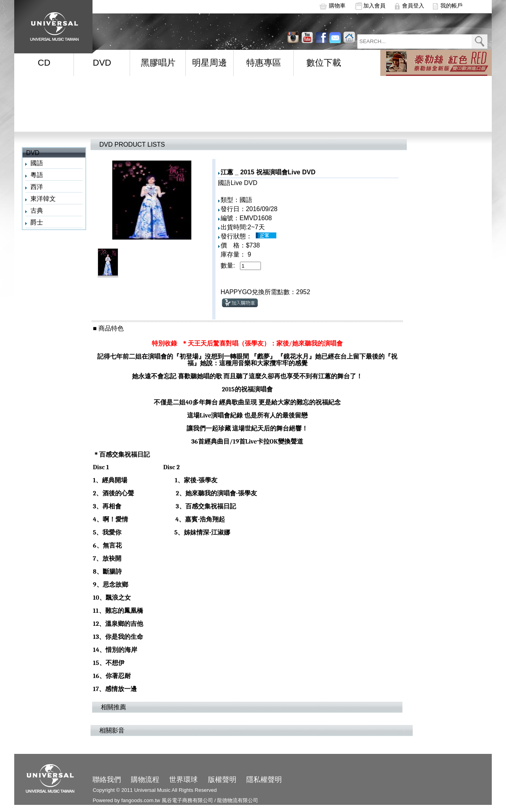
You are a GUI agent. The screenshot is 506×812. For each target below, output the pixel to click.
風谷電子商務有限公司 (187, 800)
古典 (37, 211)
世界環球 (183, 780)
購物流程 (145, 780)
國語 (37, 163)
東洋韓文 (43, 199)
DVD (102, 63)
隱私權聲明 (264, 780)
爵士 (37, 222)
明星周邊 (210, 63)
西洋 (37, 187)
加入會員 (374, 6)
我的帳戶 (451, 6)
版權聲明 (222, 780)
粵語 (37, 175)
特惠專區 (264, 63)
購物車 (337, 6)
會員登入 (413, 6)
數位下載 (324, 63)
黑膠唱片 (158, 63)
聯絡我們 (107, 780)
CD (44, 63)
